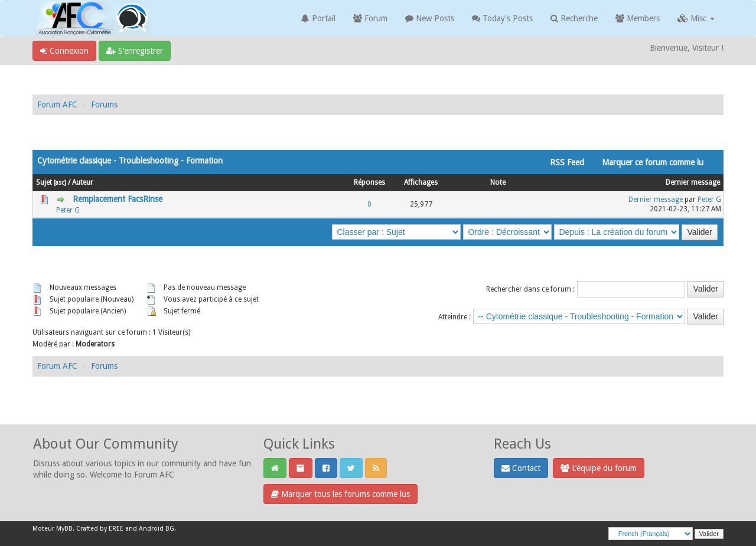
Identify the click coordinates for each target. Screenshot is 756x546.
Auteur (83, 182)
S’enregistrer (135, 51)
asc (60, 182)
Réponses (369, 182)
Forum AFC (57, 104)
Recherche (574, 18)
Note (498, 182)
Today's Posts (502, 18)
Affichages (421, 182)
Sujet (44, 182)
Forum (370, 18)
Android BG (157, 529)
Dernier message (693, 182)
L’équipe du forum (599, 468)
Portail (318, 18)
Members (638, 18)
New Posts (430, 18)
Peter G (68, 210)
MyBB (64, 529)
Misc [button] (696, 18)
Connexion (64, 51)
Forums (104, 104)
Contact (521, 468)
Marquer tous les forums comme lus (340, 494)
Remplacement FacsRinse (118, 199)
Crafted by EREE (100, 529)
